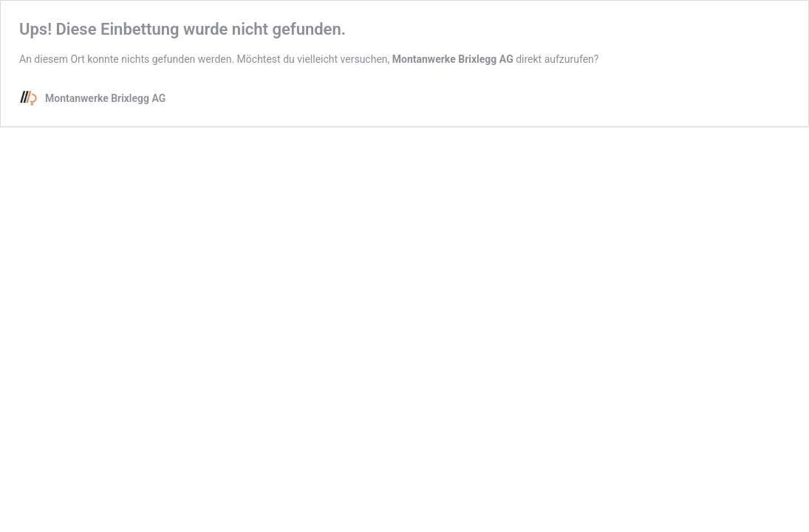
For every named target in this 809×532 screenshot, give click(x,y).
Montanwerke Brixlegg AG (453, 59)
